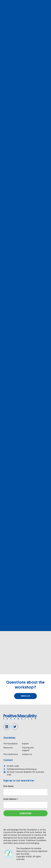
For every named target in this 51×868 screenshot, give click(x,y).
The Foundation (11, 744)
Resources (8, 748)
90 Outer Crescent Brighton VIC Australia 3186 (25, 773)
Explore (25, 744)
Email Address (11, 799)
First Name (8, 786)
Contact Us (27, 754)
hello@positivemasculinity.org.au (22, 769)
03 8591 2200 (13, 766)
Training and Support (28, 749)
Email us (26, 696)
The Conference (11, 754)
